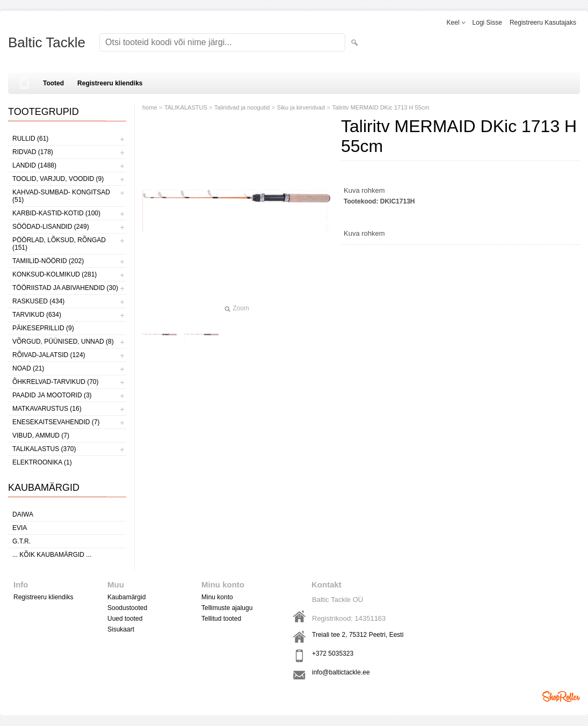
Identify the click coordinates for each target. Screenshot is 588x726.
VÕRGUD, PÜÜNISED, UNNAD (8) (63, 342)
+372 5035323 (333, 654)
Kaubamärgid (126, 597)
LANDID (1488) (34, 165)
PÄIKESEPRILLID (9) (43, 328)
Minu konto (217, 597)
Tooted (53, 83)
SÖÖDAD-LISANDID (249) (51, 227)
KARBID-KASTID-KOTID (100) (56, 213)
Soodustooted (127, 608)
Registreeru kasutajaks (543, 23)
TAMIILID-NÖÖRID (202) (48, 261)
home (150, 107)
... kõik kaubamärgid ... (52, 555)
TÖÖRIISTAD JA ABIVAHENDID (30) (65, 288)
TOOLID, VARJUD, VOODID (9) (58, 179)
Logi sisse (487, 23)
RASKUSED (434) (38, 301)
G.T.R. (21, 541)
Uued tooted (125, 619)
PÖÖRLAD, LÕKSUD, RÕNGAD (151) (59, 244)
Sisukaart (121, 629)
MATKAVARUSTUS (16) (47, 409)
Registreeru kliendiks (110, 83)
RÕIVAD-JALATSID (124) (49, 355)
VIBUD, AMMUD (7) (41, 435)
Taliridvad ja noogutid (242, 107)
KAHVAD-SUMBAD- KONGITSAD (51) (61, 196)
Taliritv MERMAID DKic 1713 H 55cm (380, 107)
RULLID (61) (30, 139)
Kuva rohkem (364, 190)
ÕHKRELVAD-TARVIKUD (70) (55, 382)
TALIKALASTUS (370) (44, 449)
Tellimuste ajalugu (227, 608)
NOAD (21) (28, 368)
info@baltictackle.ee (341, 672)
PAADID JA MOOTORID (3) (52, 395)
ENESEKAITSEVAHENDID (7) (56, 422)
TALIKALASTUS (186, 107)
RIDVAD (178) (33, 152)
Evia (20, 528)
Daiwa (23, 514)
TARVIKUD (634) (37, 315)
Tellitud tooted (221, 619)
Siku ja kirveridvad (301, 107)
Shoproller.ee (561, 696)
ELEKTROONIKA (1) (42, 462)
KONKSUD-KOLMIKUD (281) (55, 274)
